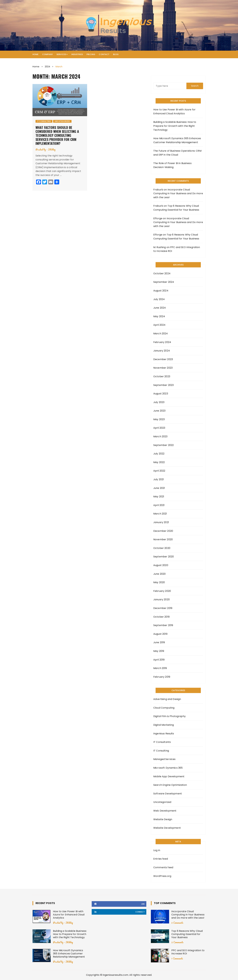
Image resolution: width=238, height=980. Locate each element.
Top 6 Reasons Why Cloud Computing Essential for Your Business (187, 934)
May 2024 (159, 316)
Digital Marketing (164, 725)
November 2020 (163, 539)
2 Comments (177, 942)
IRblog (52, 149)
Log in (157, 850)
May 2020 (159, 582)
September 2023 (163, 385)
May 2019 (159, 651)
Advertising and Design (167, 699)
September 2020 (164, 557)
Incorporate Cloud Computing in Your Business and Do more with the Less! (178, 193)
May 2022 (159, 462)
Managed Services (164, 759)
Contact (104, 54)
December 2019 (163, 608)
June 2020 (159, 574)
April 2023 (159, 428)
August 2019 (160, 634)
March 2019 (160, 668)
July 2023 (159, 402)
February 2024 (162, 342)
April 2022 (159, 471)
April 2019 (159, 660)
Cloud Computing (164, 708)
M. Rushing (160, 247)
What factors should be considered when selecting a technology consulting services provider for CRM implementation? (57, 135)
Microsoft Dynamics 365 (168, 768)
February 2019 (162, 677)
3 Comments (177, 923)
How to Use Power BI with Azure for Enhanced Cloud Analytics (174, 112)
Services (61, 54)
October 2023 (162, 376)
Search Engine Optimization (170, 785)
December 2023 (163, 359)
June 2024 (160, 308)
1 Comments (177, 958)
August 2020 (161, 565)
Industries (77, 54)
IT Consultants (162, 742)
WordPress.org (162, 876)
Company (48, 54)
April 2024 (159, 325)
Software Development (168, 794)
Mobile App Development (169, 776)
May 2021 (159, 497)
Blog (116, 54)
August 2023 (161, 394)
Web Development (165, 811)
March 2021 (160, 514)
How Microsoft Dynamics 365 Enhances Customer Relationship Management (177, 140)
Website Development (167, 828)
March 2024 (161, 334)
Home (36, 54)
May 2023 (159, 419)
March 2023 (160, 436)
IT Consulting (44, 121)
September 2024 (164, 282)
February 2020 (162, 591)
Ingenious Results (164, 734)
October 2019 (161, 617)
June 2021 (159, 488)
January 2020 (161, 599)
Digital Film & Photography (169, 716)
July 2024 (159, 299)
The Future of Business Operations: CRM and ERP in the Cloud (177, 153)
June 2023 (159, 411)
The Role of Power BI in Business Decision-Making (172, 165)
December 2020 (163, 531)
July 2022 (159, 454)
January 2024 (162, 351)
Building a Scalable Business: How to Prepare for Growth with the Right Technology (175, 126)
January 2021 (161, 522)
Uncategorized (62, 121)
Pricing (91, 54)
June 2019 (159, 642)
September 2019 (163, 625)
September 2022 (163, 445)
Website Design (163, 819)
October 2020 (162, 548)
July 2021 (159, 479)
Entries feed (161, 859)
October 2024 (162, 273)
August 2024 (161, 291)
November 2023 (163, 368)
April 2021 (159, 505)
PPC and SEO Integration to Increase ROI (188, 952)
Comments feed (163, 867)
